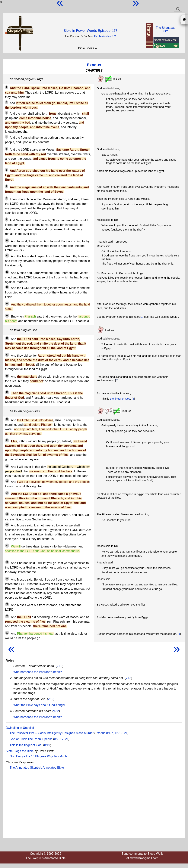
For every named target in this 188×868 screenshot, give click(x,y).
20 (7, 419)
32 (7, 633)
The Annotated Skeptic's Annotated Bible (37, 768)
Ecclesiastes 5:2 (105, 36)
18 (7, 376)
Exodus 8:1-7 (104, 733)
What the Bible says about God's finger (39, 705)
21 (7, 440)
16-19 (119, 733)
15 (7, 316)
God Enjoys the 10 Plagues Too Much (38, 756)
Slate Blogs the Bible (20, 751)
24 (7, 493)
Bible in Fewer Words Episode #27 (91, 31)
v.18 (128, 678)
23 (7, 481)
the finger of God (120, 399)
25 (7, 514)
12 (7, 272)
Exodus (94, 65)
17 (7, 355)
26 (7, 525)
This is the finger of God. (26, 745)
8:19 (47, 745)
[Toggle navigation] (178, 9)
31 (7, 616)
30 (7, 604)
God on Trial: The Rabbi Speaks (31, 739)
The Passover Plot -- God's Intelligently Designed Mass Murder (52, 733)
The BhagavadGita (166, 29)
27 (7, 546)
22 (7, 466)
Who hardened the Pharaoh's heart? (38, 672)
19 (7, 392)
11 (7, 256)
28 (7, 562)
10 (7, 240)
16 (7, 338)
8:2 (56, 739)
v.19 (51, 699)
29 (7, 579)
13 (7, 287)
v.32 (56, 711)
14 (7, 304)
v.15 (59, 666)
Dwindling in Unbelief (20, 728)
